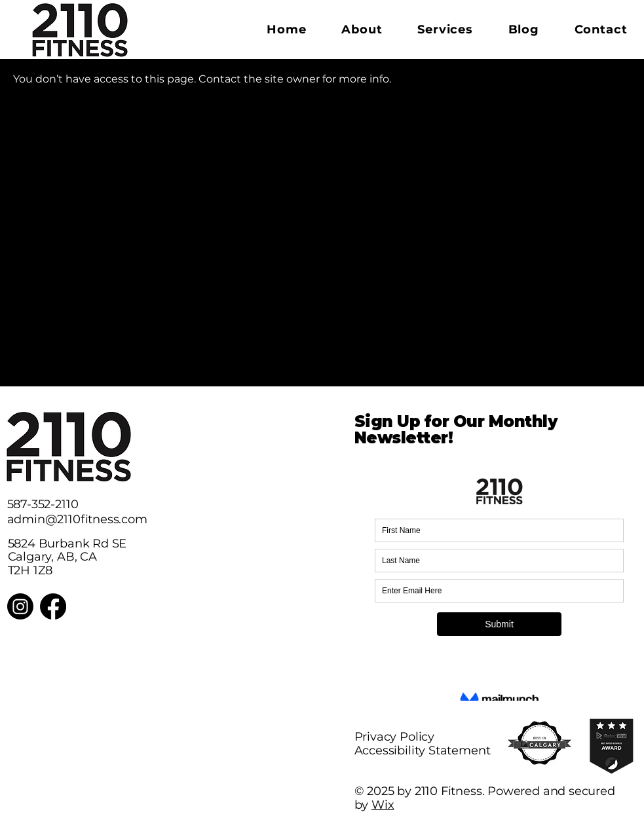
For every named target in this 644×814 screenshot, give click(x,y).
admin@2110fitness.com (77, 519)
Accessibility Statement (423, 750)
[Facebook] (53, 606)
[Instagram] (20, 606)
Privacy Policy (394, 737)
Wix (383, 805)
